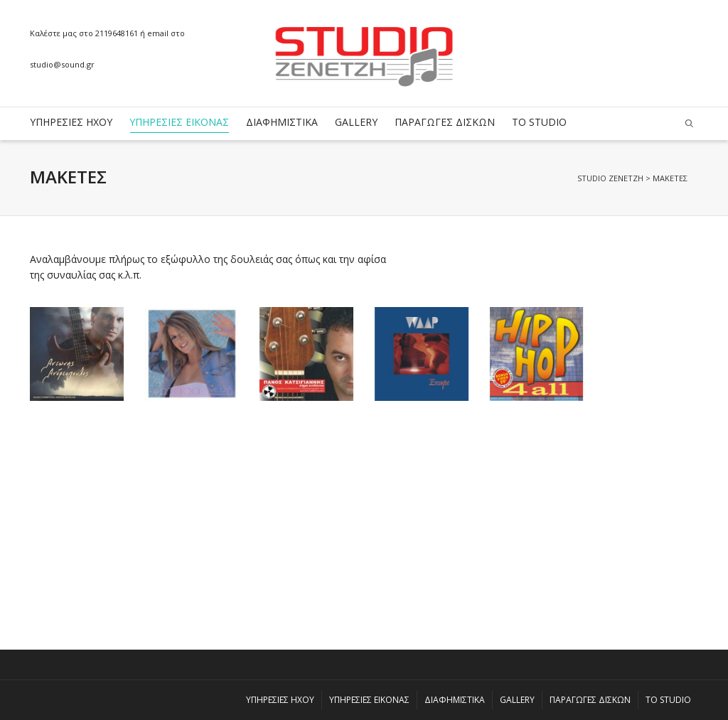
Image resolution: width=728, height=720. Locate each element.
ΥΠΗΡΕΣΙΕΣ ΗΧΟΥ (71, 122)
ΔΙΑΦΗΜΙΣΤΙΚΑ (282, 122)
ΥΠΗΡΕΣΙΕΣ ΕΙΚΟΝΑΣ (179, 124)
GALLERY (356, 122)
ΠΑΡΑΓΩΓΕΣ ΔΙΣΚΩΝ (445, 122)
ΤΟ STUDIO (539, 122)
